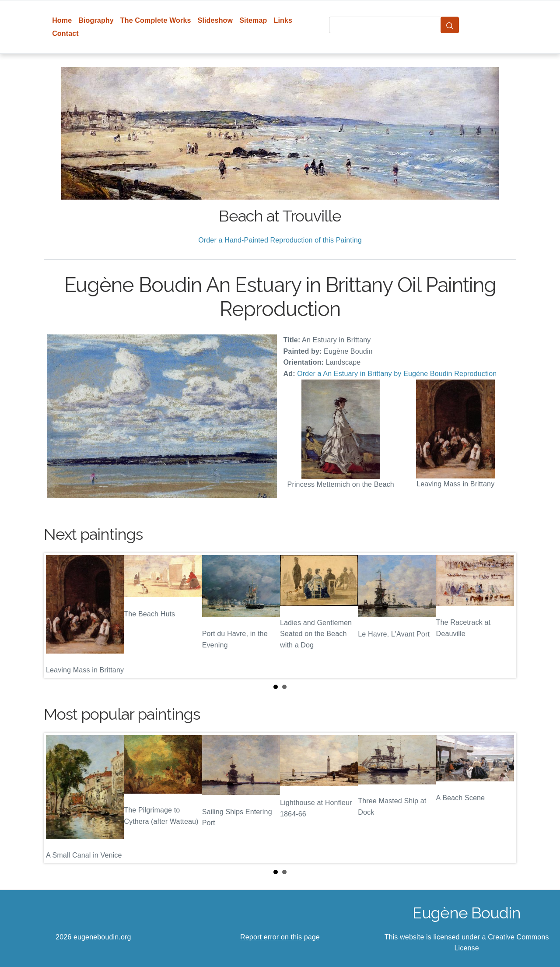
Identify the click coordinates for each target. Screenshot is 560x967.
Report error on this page (280, 937)
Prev (57, 615)
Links (283, 20)
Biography (96, 20)
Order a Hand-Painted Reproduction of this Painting (280, 240)
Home (62, 20)
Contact (65, 33)
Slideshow (215, 20)
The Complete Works (156, 20)
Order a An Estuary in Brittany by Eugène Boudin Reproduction (397, 374)
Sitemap (253, 20)
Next (503, 615)
